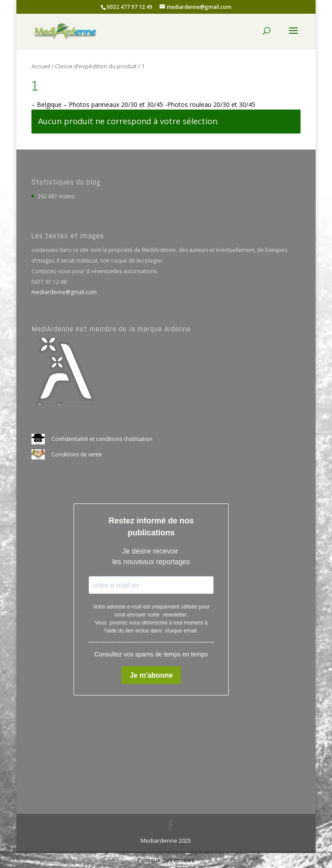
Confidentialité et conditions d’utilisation (102, 439)
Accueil (41, 66)
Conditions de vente (77, 454)
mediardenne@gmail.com (64, 292)
